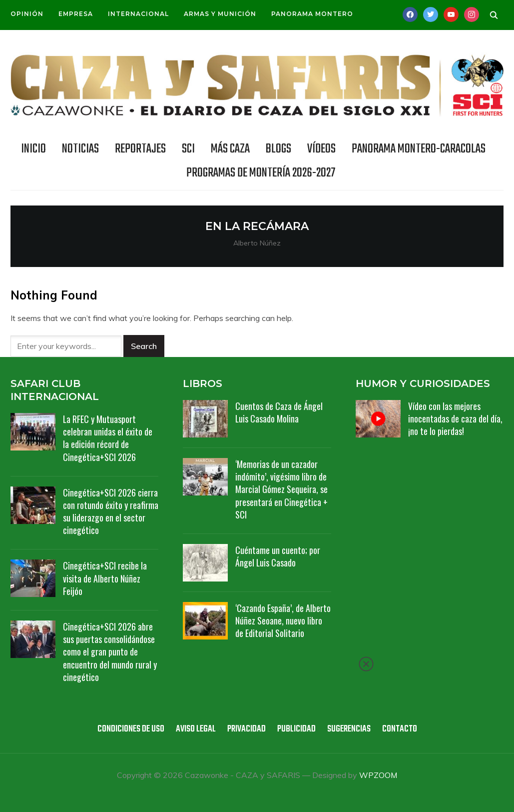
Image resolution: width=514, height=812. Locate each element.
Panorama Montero (312, 14)
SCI (188, 149)
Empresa (76, 14)
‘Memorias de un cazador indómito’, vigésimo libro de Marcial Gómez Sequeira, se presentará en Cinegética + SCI (281, 489)
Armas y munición (220, 14)
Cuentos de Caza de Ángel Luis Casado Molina (279, 412)
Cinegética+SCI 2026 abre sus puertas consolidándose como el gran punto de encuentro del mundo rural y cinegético (110, 652)
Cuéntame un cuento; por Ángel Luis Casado (278, 556)
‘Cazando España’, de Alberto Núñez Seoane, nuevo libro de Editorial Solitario (283, 620)
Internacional (138, 14)
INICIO (33, 149)
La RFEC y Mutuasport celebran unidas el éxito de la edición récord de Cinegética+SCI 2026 (108, 438)
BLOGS (278, 149)
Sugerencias (349, 729)
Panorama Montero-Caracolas (419, 149)
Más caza (230, 149)
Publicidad (296, 729)
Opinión (27, 14)
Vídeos (321, 149)
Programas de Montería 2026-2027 (261, 173)
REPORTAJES (140, 149)
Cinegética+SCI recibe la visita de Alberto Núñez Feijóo (105, 578)
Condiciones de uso (131, 729)
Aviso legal (196, 729)
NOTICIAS (80, 149)
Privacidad (247, 729)
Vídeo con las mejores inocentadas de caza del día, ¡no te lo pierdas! (455, 418)
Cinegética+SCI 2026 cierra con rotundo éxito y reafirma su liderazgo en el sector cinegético (111, 511)
